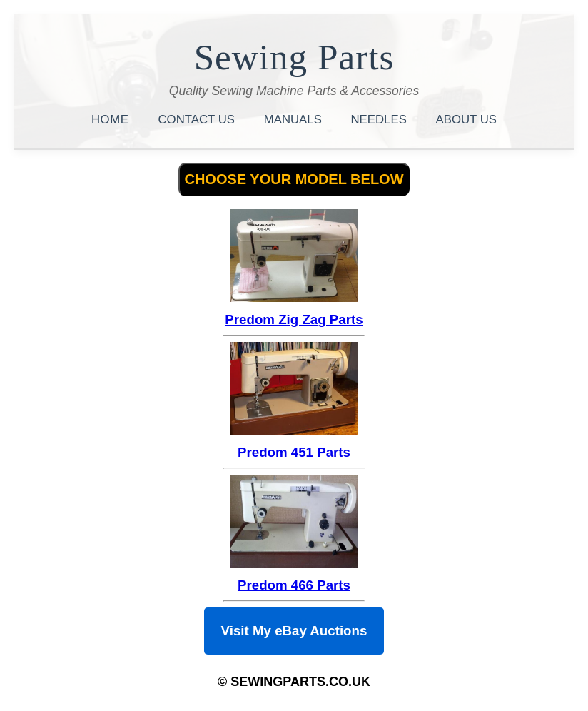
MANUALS (295, 120)
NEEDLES (381, 120)
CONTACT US (198, 120)
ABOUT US (466, 120)
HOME (112, 120)
